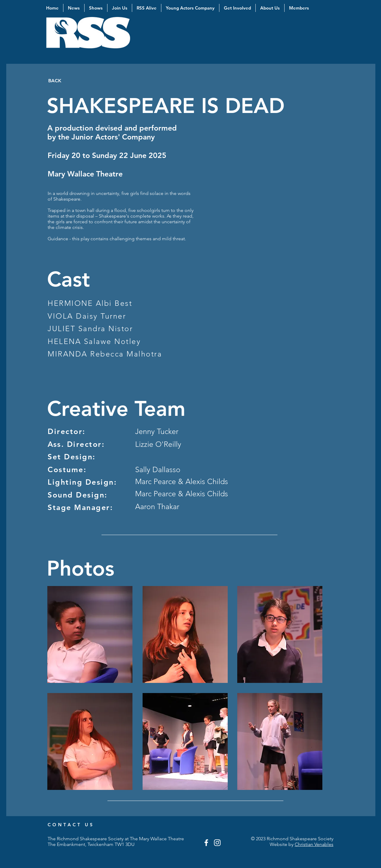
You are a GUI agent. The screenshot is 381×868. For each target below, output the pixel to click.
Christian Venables (314, 844)
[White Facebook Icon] (206, 843)
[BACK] (55, 81)
